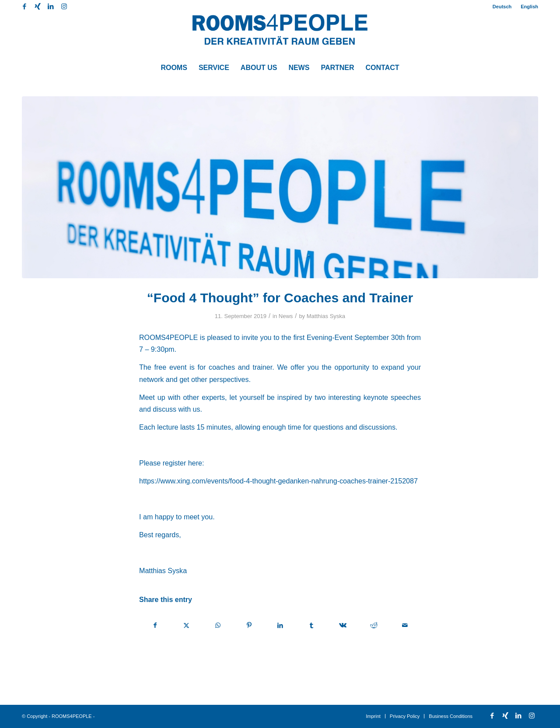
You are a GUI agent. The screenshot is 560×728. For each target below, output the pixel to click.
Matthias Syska (326, 316)
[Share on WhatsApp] (218, 625)
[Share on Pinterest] (249, 625)
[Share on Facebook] (155, 625)
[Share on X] (186, 625)
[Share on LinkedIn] (280, 625)
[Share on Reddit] (374, 625)
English (529, 7)
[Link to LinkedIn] (51, 7)
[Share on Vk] (343, 625)
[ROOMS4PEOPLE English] (280, 35)
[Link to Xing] (37, 7)
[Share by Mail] (405, 625)
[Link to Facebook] (24, 7)
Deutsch (502, 7)
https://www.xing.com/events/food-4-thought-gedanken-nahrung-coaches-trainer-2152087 (278, 481)
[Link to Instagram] (64, 7)
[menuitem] (502, 7)
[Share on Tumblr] (311, 625)
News (286, 316)
